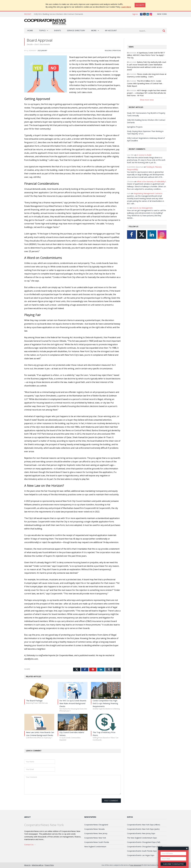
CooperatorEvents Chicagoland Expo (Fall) (144, 842)
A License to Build (144, 155)
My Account (111, 30)
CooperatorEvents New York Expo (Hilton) (144, 825)
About (27, 817)
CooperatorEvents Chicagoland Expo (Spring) (145, 847)
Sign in (135, 14)
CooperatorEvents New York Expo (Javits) (143, 829)
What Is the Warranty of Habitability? (151, 181)
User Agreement (136, 865)
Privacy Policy (49, 865)
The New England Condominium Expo (142, 838)
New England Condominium (95, 847)
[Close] (140, 5)
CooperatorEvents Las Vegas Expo (141, 855)
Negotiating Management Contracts (148, 193)
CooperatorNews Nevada (94, 829)
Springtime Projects (135, 127)
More (94, 30)
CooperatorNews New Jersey (96, 833)
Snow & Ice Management (142, 208)
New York (162, 14)
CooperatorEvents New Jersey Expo (141, 833)
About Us (27, 865)
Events (57, 30)
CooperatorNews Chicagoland (96, 825)
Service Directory (76, 30)
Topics (42, 30)
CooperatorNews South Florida (97, 842)
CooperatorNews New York (95, 838)
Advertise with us (38, 865)
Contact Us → (30, 845)
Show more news (147, 100)
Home (30, 30)
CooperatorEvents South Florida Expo (142, 851)
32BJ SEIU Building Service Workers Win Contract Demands (58, 14)
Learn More (126, 7)
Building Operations (113, 50)
